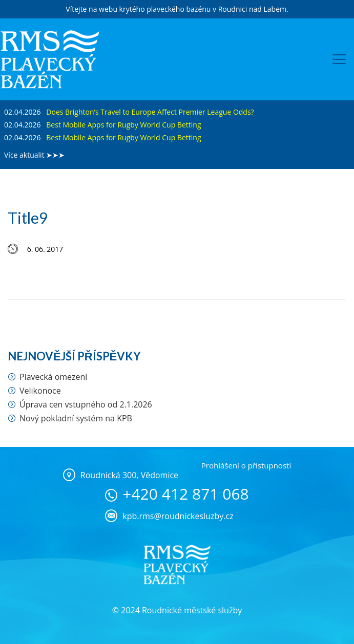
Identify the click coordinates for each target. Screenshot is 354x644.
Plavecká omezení (53, 377)
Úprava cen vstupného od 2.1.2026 (86, 404)
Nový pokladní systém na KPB (76, 418)
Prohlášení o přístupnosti (246, 465)
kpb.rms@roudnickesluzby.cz (178, 516)
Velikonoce (40, 391)
